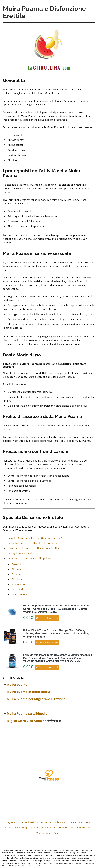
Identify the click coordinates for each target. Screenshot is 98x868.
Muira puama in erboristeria (28, 692)
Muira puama (17, 685)
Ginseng (16, 569)
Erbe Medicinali (26, 822)
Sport (57, 833)
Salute (8, 828)
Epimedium (18, 584)
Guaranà (17, 564)
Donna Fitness (66, 828)
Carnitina (17, 574)
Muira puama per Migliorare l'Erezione (36, 699)
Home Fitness (83, 828)
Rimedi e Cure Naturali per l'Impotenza (30, 558)
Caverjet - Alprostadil (20, 553)
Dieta (88, 822)
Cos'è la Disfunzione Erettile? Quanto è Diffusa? (35, 538)
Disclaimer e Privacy (36, 866)
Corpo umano (49, 828)
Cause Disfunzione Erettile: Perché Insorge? (32, 543)
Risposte (35, 828)
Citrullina (17, 579)
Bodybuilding (21, 828)
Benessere (77, 822)
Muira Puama (19, 595)
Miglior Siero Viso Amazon (34, 721)
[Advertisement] (49, 744)
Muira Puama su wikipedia (27, 714)
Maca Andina (19, 589)
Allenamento (62, 822)
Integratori (10, 822)
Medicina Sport (43, 833)
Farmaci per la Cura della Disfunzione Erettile (34, 548)
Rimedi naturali (45, 822)
